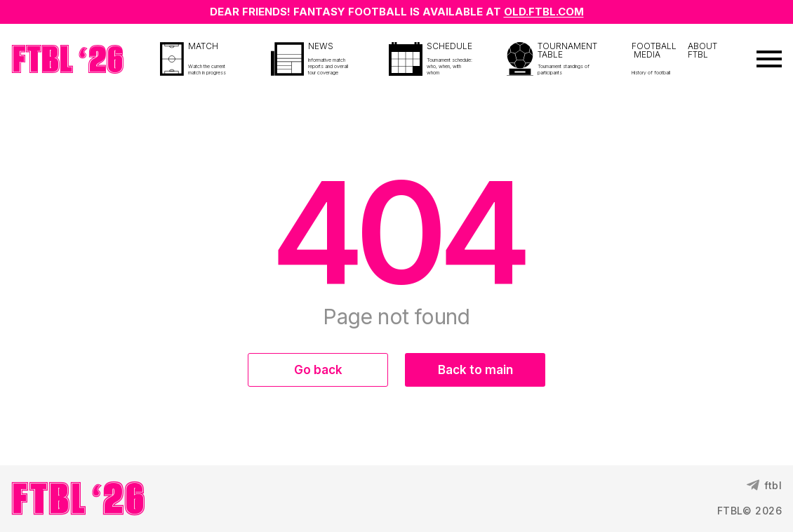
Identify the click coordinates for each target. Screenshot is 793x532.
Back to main (475, 370)
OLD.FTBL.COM (544, 12)
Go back (318, 370)
